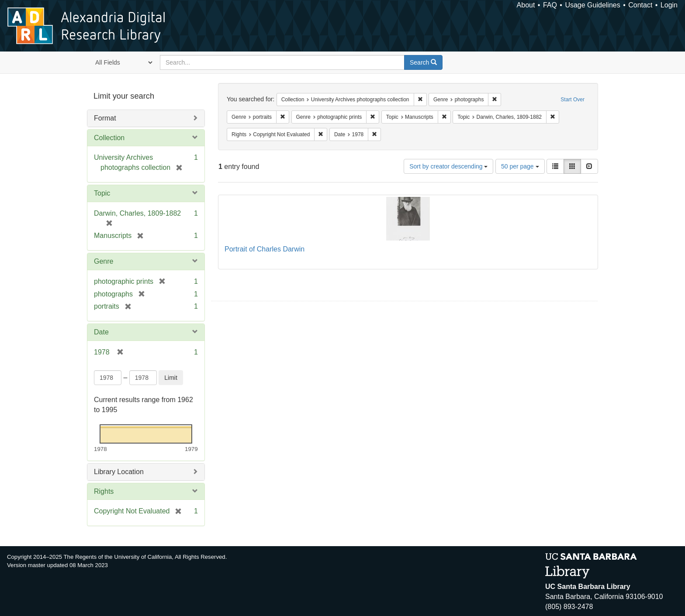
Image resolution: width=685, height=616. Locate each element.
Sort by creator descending (448, 166)
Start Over (573, 100)
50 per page (520, 166)
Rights (104, 491)
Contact (640, 5)
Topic (102, 193)
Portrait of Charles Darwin (265, 249)
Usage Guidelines (592, 5)
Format (105, 118)
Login (669, 5)
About (526, 5)
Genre (104, 261)
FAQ (550, 5)
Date (101, 332)
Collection (109, 138)
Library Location (119, 472)
